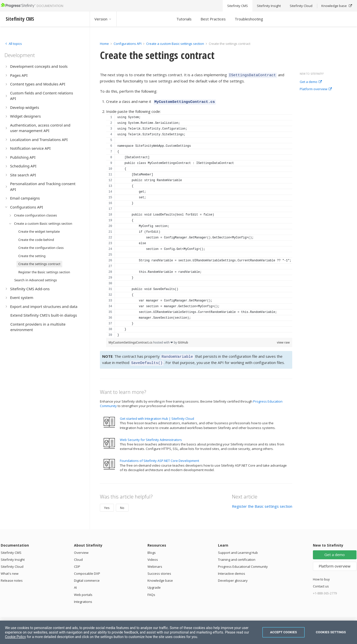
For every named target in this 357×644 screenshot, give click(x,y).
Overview (81, 550)
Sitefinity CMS (11, 550)
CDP (77, 564)
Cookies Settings (331, 632)
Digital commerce (87, 577)
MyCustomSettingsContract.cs (131, 341)
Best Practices (213, 19)
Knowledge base (160, 577)
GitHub (183, 341)
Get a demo (311, 82)
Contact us (321, 583)
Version (103, 19)
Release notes (12, 577)
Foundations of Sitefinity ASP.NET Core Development (159, 458)
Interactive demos (232, 571)
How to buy (321, 576)
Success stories (159, 571)
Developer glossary (233, 577)
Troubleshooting (249, 19)
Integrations (83, 599)
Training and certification (237, 557)
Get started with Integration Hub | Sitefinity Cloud (157, 416)
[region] (199, 225)
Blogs (152, 550)
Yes (107, 505)
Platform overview (316, 89)
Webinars (155, 564)
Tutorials (184, 19)
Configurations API (128, 44)
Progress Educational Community (243, 564)
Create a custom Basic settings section (175, 44)
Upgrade (154, 584)
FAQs (151, 592)
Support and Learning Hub (238, 550)
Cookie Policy (15, 637)
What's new (10, 571)
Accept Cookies (284, 632)
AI (75, 584)
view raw (283, 341)
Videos (153, 557)
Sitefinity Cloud (12, 564)
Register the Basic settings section (262, 503)
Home (104, 44)
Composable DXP (87, 571)
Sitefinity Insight (13, 557)
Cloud (78, 557)
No (122, 505)
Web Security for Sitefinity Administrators (151, 437)
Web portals (83, 592)
